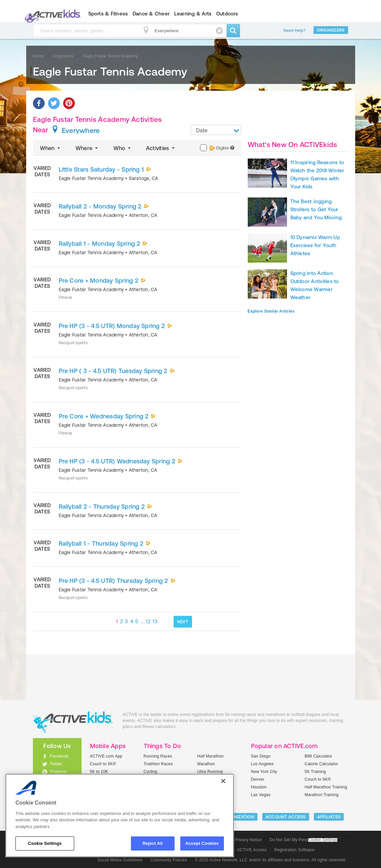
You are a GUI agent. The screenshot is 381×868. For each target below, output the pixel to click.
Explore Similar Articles (271, 311)
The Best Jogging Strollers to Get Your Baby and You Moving (316, 209)
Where (87, 148)
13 (155, 621)
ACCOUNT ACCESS (286, 817)
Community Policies (169, 860)
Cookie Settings (323, 840)
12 (148, 621)
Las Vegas (261, 795)
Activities (161, 148)
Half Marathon (211, 756)
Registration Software (294, 850)
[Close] (223, 781)
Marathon (206, 764)
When (51, 148)
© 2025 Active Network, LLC (221, 860)
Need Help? (295, 31)
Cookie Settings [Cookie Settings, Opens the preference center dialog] (45, 843)
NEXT (183, 622)
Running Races (158, 756)
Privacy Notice (248, 840)
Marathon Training (322, 795)
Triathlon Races (158, 764)
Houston (259, 787)
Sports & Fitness (108, 14)
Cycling (151, 772)
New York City (264, 772)
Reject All (153, 843)
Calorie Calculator (322, 764)
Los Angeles (263, 764)
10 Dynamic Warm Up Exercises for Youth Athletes (315, 245)
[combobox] (216, 130)
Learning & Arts (193, 14)
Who (123, 148)
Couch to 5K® (103, 764)
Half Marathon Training (326, 787)
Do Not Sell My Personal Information (303, 840)
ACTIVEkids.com (52, 14)
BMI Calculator (319, 756)
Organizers (331, 30)
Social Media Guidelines (120, 860)
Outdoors (227, 14)
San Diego (261, 756)
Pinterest (58, 772)
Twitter (56, 764)
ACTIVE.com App (106, 756)
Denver (258, 779)
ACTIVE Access (252, 850)
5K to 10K (99, 772)
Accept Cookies (202, 843)
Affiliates (329, 817)
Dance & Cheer (151, 14)
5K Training (315, 772)
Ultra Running (210, 772)
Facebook (59, 756)
